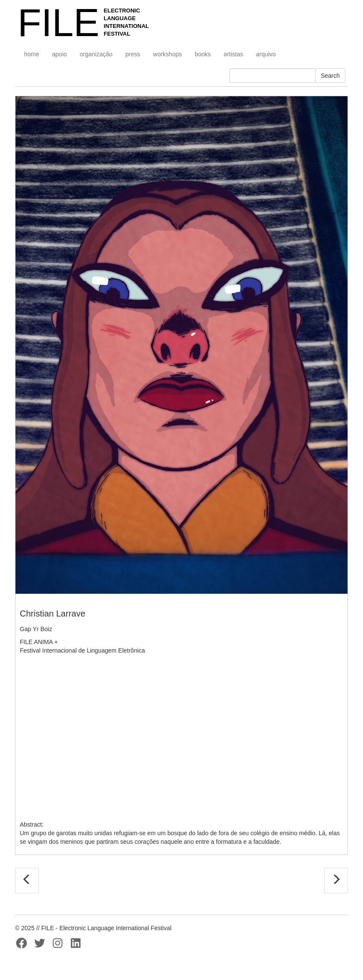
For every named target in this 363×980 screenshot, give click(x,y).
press (133, 54)
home (32, 54)
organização (96, 54)
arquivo (266, 54)
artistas (233, 54)
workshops (168, 54)
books (203, 54)
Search (330, 76)
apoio (59, 54)
